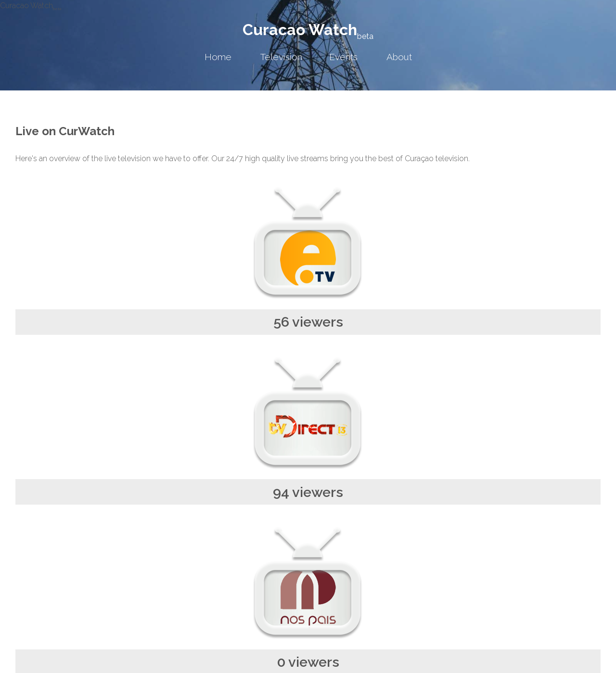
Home (218, 57)
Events (343, 57)
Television (281, 57)
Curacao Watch (308, 30)
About (399, 57)
